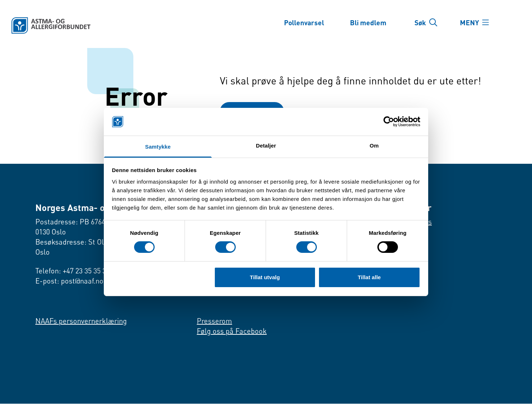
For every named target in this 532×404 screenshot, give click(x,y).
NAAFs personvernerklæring (81, 321)
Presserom (214, 321)
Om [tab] (374, 146)
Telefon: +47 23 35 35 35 (72, 271)
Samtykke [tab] (158, 147)
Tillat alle (369, 277)
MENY (471, 22)
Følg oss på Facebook (232, 331)
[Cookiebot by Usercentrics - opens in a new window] (389, 122)
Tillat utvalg (265, 277)
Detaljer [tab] (266, 146)
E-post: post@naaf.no (69, 281)
